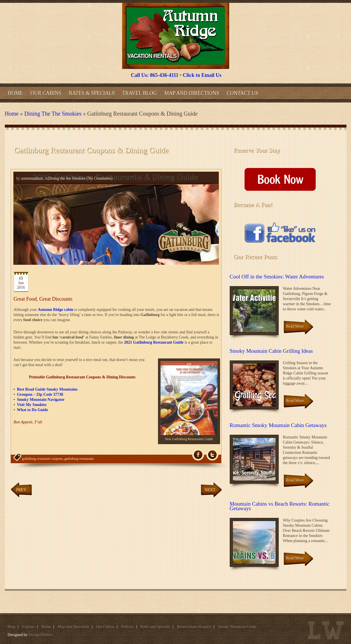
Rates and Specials (155, 627)
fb (198, 455)
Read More (295, 326)
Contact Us (242, 93)
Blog (12, 627)
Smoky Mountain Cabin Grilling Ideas (271, 351)
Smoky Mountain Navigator (41, 400)
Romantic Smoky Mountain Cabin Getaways (278, 425)
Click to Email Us (202, 75)
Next (210, 490)
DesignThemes (40, 635)
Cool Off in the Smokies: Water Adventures (277, 277)
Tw (212, 455)
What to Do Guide (32, 410)
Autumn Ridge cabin (56, 310)
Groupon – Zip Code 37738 (40, 394)
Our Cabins (46, 93)
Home (16, 93)
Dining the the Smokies (53, 114)
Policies (127, 627)
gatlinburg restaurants (79, 459)
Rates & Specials (92, 93)
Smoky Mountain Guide (237, 627)
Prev (21, 490)
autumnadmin (32, 178)
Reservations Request (194, 627)
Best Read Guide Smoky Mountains (47, 389)
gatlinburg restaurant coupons (42, 459)
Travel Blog (140, 93)
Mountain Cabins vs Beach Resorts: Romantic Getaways (280, 506)
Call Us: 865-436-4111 (155, 75)
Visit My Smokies (32, 405)
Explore (28, 627)
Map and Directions (192, 93)
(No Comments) (99, 178)
